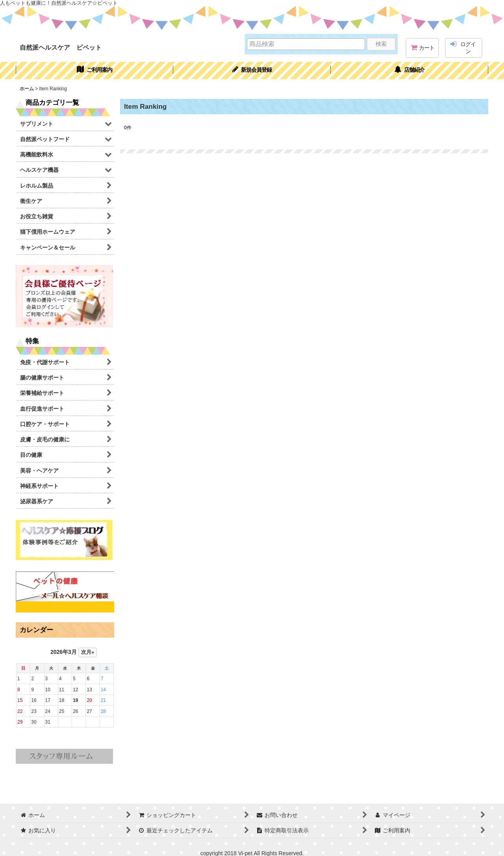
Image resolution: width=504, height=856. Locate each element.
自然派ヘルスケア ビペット (61, 47)
